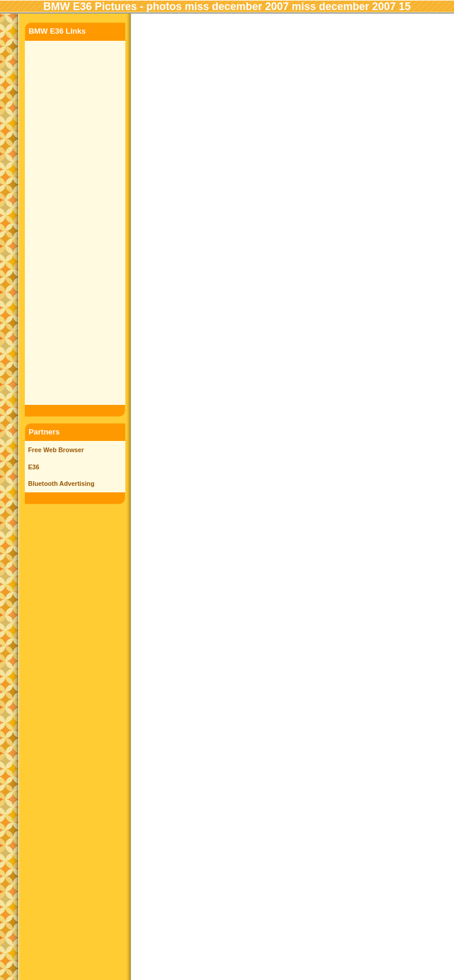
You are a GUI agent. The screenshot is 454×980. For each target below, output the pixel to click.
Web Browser (64, 450)
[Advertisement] (75, 221)
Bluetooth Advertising (61, 483)
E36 (33, 467)
